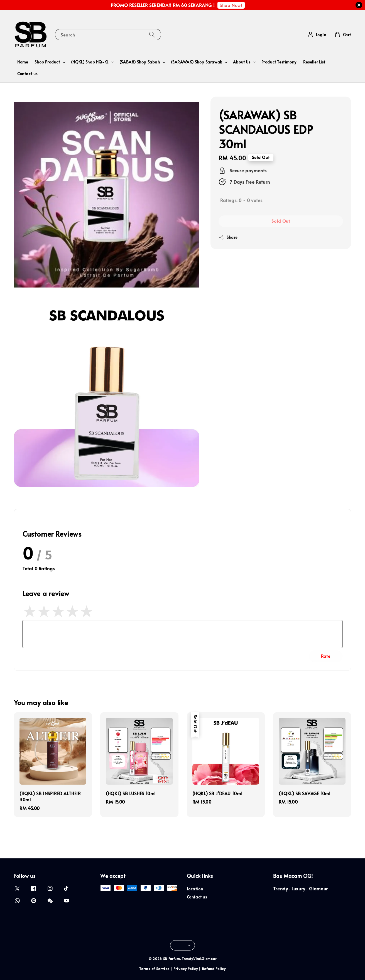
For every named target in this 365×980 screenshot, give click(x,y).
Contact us (27, 74)
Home (23, 62)
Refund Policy (214, 969)
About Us (242, 62)
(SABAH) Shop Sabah (140, 62)
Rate (326, 656)
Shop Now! (231, 5)
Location (195, 889)
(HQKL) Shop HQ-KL (90, 62)
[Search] (152, 34)
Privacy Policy (186, 969)
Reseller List (314, 62)
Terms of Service (154, 969)
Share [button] (228, 237)
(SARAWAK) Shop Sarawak (197, 62)
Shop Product (47, 62)
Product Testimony (279, 62)
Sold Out (281, 221)
